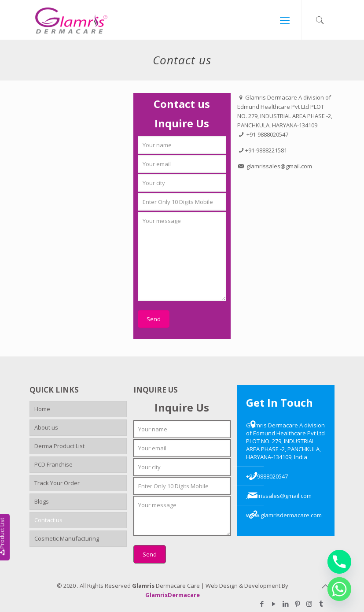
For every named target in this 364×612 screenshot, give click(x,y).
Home (42, 409)
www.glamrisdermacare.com (284, 515)
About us (46, 427)
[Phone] (339, 562)
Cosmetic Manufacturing (67, 538)
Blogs (42, 501)
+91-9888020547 (267, 476)
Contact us (48, 520)
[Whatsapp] (339, 589)
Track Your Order (57, 483)
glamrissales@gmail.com (279, 496)
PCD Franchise (53, 464)
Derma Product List (59, 446)
